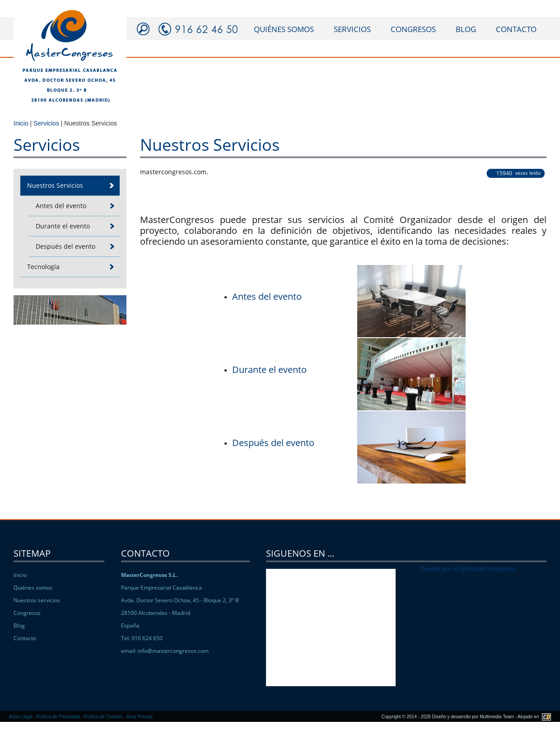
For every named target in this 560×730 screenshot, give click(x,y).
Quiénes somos (33, 588)
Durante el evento (269, 370)
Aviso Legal (21, 717)
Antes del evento (267, 296)
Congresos (27, 613)
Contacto (25, 638)
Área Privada (140, 717)
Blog (19, 625)
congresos (413, 29)
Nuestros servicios (37, 600)
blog (466, 29)
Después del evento (273, 443)
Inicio (21, 123)
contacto (516, 29)
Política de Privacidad (58, 717)
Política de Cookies (103, 717)
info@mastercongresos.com (173, 651)
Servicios (46, 123)
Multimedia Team (497, 717)
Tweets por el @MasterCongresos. (469, 569)
